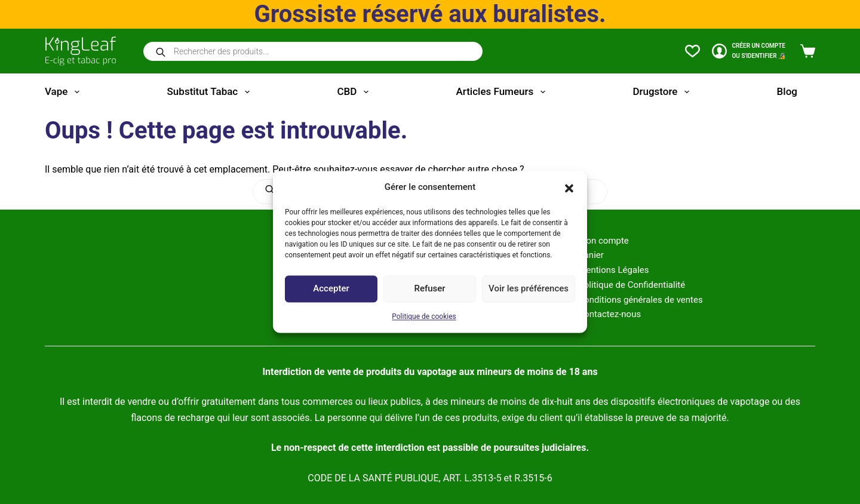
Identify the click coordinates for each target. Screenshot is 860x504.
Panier (591, 255)
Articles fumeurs (503, 92)
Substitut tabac (211, 92)
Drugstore (663, 92)
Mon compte (603, 241)
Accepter (331, 289)
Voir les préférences (529, 289)
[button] (569, 188)
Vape (64, 92)
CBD (355, 92)
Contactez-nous (609, 314)
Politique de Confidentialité (632, 285)
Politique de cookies (424, 316)
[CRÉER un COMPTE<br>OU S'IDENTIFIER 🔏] (749, 51)
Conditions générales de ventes (640, 300)
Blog (787, 91)
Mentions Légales (613, 270)
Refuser (429, 289)
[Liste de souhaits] (692, 51)
